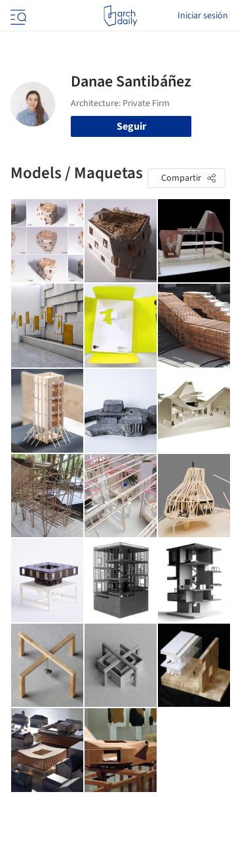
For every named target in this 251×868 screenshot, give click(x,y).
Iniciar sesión (203, 16)
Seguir (131, 126)
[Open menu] (17, 16)
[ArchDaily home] (120, 16)
